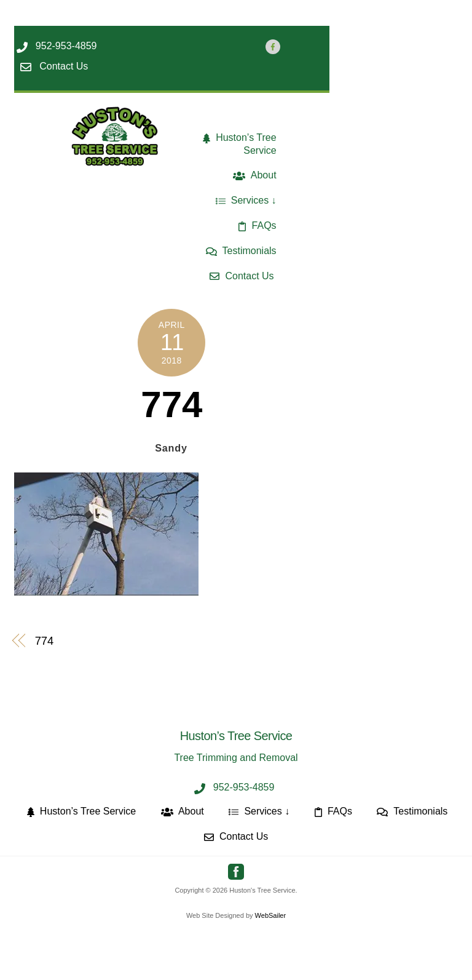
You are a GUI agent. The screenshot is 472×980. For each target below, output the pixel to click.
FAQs (257, 225)
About (254, 175)
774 (171, 404)
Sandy (171, 448)
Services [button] (242, 200)
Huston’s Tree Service (240, 144)
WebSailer (271, 915)
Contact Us (242, 276)
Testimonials (241, 251)
